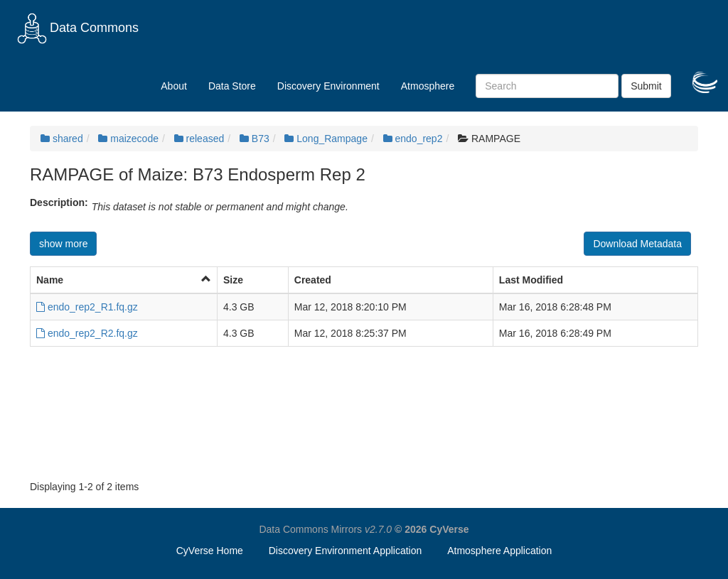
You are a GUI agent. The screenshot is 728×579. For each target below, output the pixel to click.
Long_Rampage (326, 139)
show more (63, 244)
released (199, 139)
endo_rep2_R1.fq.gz (87, 307)
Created (313, 280)
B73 (255, 139)
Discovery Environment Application (346, 551)
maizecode (128, 139)
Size (233, 280)
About (174, 86)
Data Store (232, 86)
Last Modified (531, 280)
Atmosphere (428, 86)
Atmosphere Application (499, 551)
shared (62, 139)
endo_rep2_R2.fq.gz (87, 333)
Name (50, 280)
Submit (646, 86)
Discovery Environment (328, 86)
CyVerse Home (210, 551)
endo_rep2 (413, 139)
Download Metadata (637, 244)
